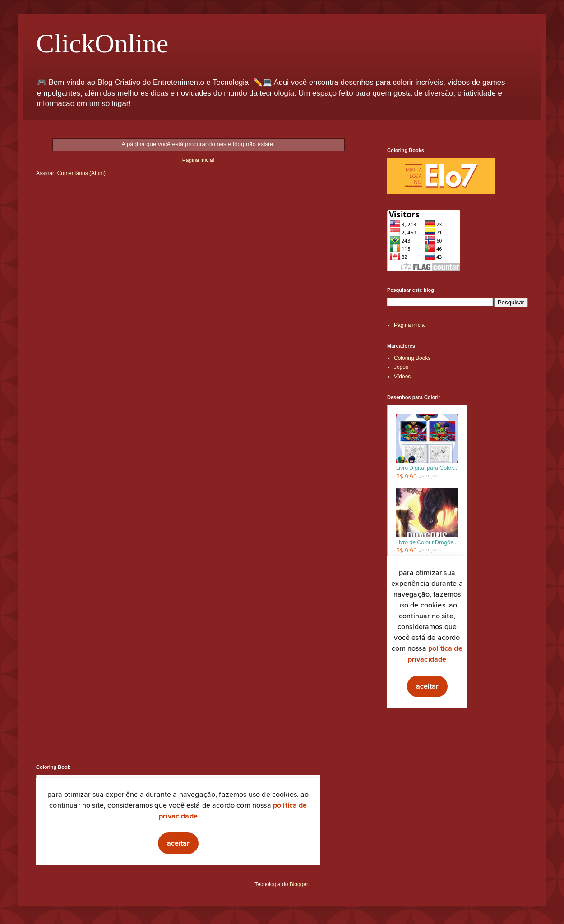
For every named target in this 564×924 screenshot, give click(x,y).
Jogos (401, 367)
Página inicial (198, 160)
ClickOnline (102, 43)
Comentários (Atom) (81, 173)
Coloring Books (412, 358)
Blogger (299, 884)
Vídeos (402, 377)
